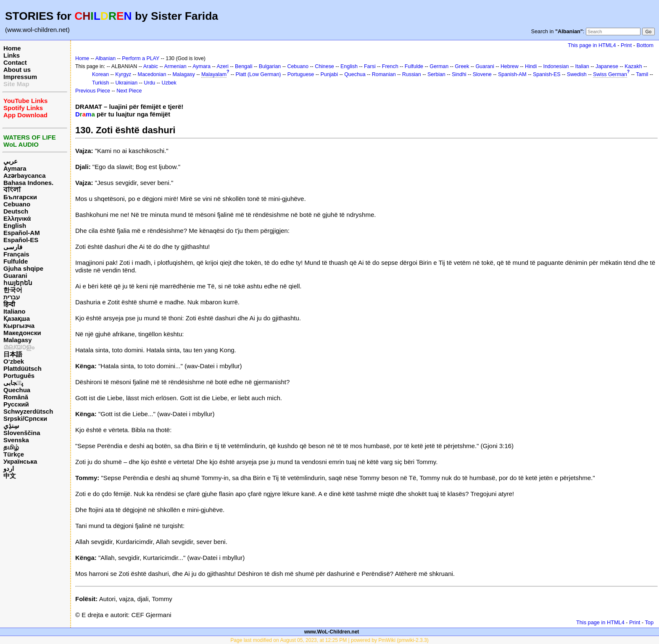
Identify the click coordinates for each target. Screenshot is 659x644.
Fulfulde (16, 261)
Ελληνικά (17, 218)
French (390, 66)
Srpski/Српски (25, 418)
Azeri (222, 66)
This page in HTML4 (592, 45)
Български (20, 197)
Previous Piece (93, 91)
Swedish (577, 74)
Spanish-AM (512, 74)
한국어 (13, 290)
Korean (100, 74)
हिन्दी (9, 304)
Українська (20, 461)
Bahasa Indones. (28, 183)
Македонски (22, 333)
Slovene (482, 74)
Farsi (370, 66)
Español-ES (21, 240)
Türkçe (14, 454)
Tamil (642, 74)
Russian (412, 74)
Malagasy (18, 340)
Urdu (149, 83)
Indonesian (556, 66)
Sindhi (459, 74)
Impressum (20, 77)
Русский (16, 404)
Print (626, 45)
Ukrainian (127, 83)
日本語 (13, 354)
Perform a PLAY (141, 58)
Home (12, 48)
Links (12, 55)
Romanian (384, 74)
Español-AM (22, 233)
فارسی (13, 247)
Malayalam (214, 74)
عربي (11, 161)
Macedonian (152, 74)
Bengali (244, 66)
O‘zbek (14, 361)
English (15, 226)
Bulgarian (270, 66)
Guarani (15, 276)
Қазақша (17, 318)
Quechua (17, 390)
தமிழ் (11, 447)
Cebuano (17, 204)
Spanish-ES (547, 74)
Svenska (16, 440)
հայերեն (18, 283)
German (439, 66)
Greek (462, 66)
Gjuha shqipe (23, 268)
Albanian (105, 58)
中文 (10, 476)
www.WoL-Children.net (332, 632)
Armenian (175, 66)
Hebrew (510, 66)
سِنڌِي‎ (11, 426)
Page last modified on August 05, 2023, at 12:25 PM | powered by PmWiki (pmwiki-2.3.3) (329, 640)
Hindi (531, 66)
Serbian (436, 74)
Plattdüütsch (22, 368)
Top (649, 622)
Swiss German (610, 74)
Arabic (151, 66)
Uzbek (169, 83)
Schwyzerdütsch (28, 411)
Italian (582, 66)
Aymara (15, 168)
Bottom (645, 45)
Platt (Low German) (258, 74)
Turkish (100, 83)
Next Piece (129, 91)
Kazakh (633, 66)
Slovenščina (22, 433)
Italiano (14, 311)
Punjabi (329, 74)
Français (16, 254)
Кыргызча (19, 326)
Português (19, 376)
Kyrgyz (123, 74)
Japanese (607, 66)
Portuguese (301, 74)
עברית (12, 297)
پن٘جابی (13, 383)
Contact (15, 62)
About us (17, 70)
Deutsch (16, 211)
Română (16, 397)
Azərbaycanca (25, 176)
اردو (9, 468)
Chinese (324, 66)
